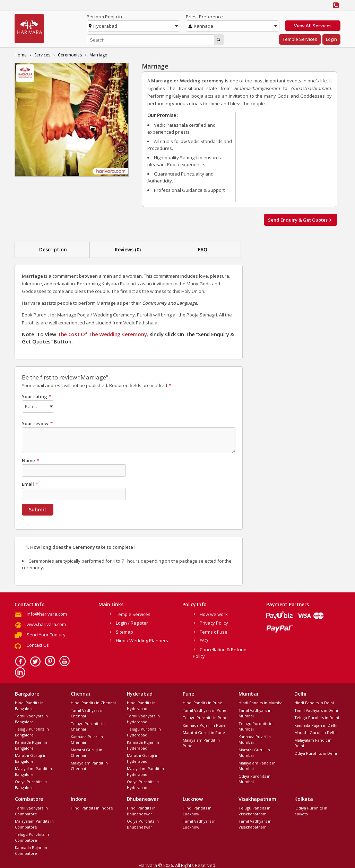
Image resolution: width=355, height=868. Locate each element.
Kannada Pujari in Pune (204, 724)
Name (31, 459)
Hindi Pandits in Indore (92, 807)
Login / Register (132, 622)
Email (30, 483)
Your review (37, 422)
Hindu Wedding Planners (142, 639)
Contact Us (38, 644)
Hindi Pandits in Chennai (93, 702)
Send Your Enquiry (46, 634)
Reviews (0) (128, 249)
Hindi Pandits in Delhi (314, 702)
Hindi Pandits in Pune (202, 702)
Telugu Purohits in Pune (205, 717)
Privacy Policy (214, 622)
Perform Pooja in (104, 17)
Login (331, 39)
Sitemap (124, 631)
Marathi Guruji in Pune (204, 731)
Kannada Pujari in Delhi (316, 724)
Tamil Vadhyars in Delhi (316, 709)
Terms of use (214, 631)
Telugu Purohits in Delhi (317, 717)
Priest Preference (204, 17)
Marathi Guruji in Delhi (315, 731)
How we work (214, 613)
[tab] (53, 250)
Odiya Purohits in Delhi (316, 752)
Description (53, 249)
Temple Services (300, 39)
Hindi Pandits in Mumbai (261, 702)
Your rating (37, 396)
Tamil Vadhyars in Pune (205, 709)
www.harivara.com (46, 623)
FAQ (203, 249)
